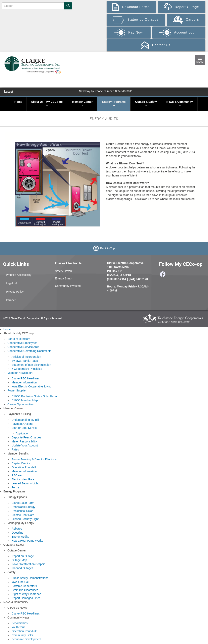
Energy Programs (114, 103)
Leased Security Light (25, 483)
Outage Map (19, 560)
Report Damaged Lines (26, 598)
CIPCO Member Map (25, 400)
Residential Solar (22, 511)
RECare (16, 475)
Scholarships (19, 623)
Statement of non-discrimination (31, 365)
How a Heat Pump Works (27, 541)
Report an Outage (23, 556)
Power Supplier (17, 390)
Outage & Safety (146, 103)
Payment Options (22, 424)
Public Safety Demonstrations (30, 578)
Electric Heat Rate (23, 479)
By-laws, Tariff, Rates (25, 361)
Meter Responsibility (24, 441)
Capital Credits (21, 463)
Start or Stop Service (24, 428)
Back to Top (108, 248)
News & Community (180, 103)
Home (18, 102)
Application (23, 433)
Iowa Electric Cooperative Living (31, 386)
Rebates (17, 529)
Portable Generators (24, 586)
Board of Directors (19, 339)
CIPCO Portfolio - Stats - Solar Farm (34, 396)
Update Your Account (25, 445)
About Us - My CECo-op (47, 103)
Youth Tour (18, 627)
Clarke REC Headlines (25, 378)
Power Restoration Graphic (28, 564)
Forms (15, 487)
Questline (17, 533)
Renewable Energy (23, 507)
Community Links (22, 635)
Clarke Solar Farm (23, 503)
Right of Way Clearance (26, 594)
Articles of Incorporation (26, 357)
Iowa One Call (20, 582)
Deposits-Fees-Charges (26, 437)
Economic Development (26, 639)
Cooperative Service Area (23, 347)
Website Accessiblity (19, 275)
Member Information (24, 382)
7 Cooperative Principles (27, 369)
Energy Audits (20, 537)
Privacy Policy (15, 292)
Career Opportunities (20, 404)
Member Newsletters (20, 373)
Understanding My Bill (25, 420)
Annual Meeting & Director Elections (34, 459)
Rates (15, 449)
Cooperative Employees (22, 343)
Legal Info (12, 283)
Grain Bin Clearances (25, 590)
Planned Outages (22, 568)
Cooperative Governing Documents (29, 351)
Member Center (82, 103)
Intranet (11, 300)
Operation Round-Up (24, 467)
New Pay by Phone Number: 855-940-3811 (106, 91)
